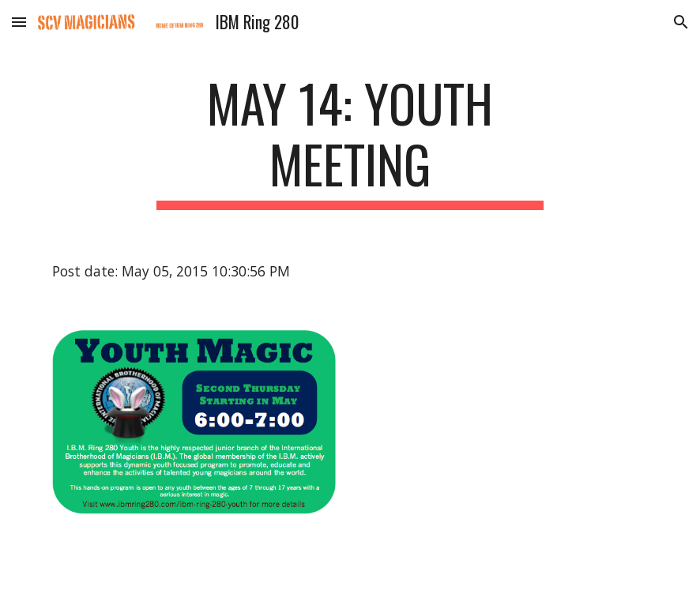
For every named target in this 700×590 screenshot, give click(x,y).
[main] (350, 141)
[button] (19, 22)
